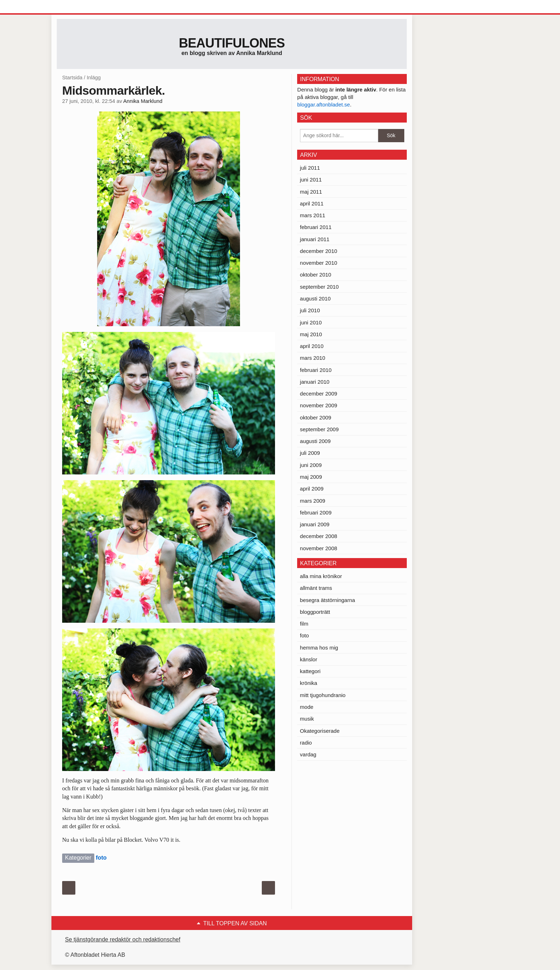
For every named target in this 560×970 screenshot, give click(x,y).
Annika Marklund (143, 101)
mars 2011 (313, 215)
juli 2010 (310, 310)
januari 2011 (315, 239)
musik (307, 719)
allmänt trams (316, 588)
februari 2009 (316, 513)
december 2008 (319, 536)
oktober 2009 (316, 417)
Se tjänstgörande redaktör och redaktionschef (123, 939)
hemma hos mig (319, 648)
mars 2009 (313, 501)
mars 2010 (313, 358)
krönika (309, 683)
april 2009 (312, 489)
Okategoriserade (320, 731)
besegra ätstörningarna (327, 600)
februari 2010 (316, 370)
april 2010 (312, 346)
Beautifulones (232, 43)
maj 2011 (311, 192)
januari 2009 (315, 524)
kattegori (310, 671)
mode (307, 707)
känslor (309, 659)
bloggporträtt (315, 612)
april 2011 (312, 203)
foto (101, 858)
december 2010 (319, 251)
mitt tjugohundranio (323, 695)
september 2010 (319, 287)
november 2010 (319, 263)
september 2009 (319, 429)
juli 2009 (310, 453)
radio (306, 743)
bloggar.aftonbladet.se (324, 105)
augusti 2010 (315, 299)
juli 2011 (310, 168)
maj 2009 (311, 477)
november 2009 (319, 405)
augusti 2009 (315, 441)
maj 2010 (311, 334)
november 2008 (319, 548)
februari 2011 (316, 227)
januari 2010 (315, 382)
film (304, 624)
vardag (308, 754)
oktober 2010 (316, 275)
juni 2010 (311, 322)
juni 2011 (311, 180)
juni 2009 (311, 465)
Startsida (72, 78)
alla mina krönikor (321, 576)
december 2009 (319, 394)
